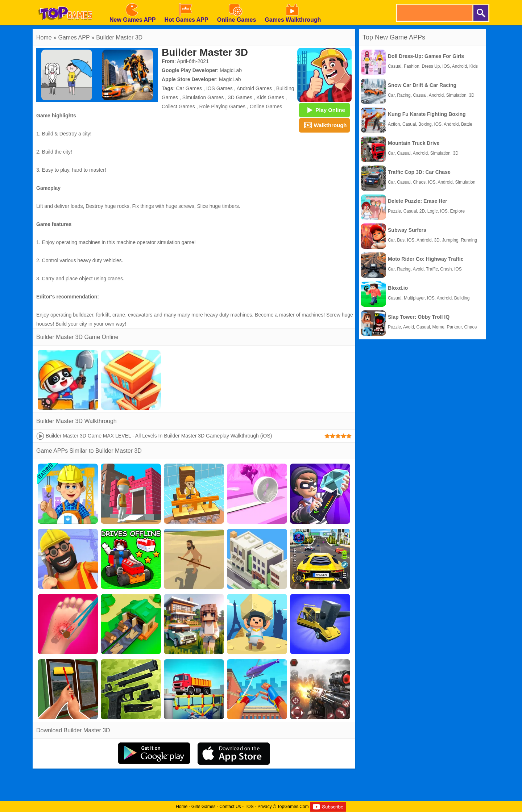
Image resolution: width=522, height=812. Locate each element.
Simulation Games (203, 97)
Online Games (266, 106)
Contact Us (230, 807)
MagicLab (231, 70)
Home (44, 37)
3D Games (240, 97)
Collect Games (178, 106)
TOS (249, 807)
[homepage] (65, 3)
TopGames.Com (293, 807)
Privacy (264, 807)
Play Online (324, 110)
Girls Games (204, 807)
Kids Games (270, 97)
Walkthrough (324, 125)
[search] (434, 13)
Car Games (189, 88)
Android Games (254, 88)
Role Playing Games (222, 106)
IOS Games (219, 88)
